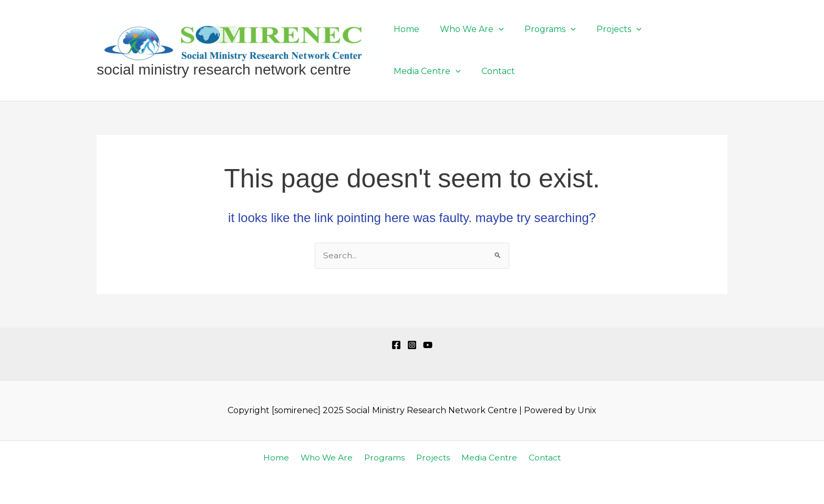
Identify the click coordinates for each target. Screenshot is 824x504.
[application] (493, 29)
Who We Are (329, 458)
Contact (539, 458)
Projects (431, 458)
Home (281, 458)
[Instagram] (412, 345)
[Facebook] (396, 345)
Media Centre (486, 458)
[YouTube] (428, 345)
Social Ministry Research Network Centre (224, 70)
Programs (385, 458)
